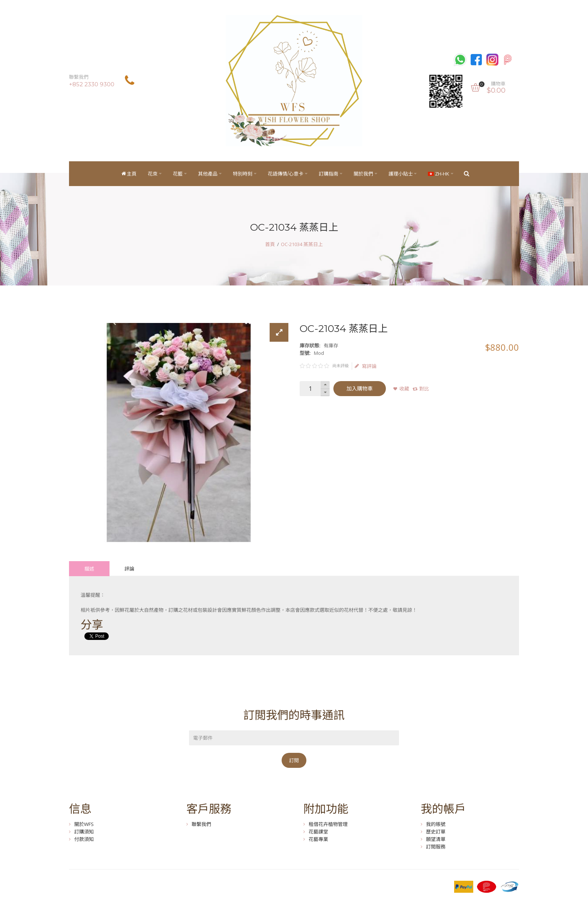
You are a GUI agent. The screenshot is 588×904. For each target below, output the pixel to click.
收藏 (404, 389)
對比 (424, 389)
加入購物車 (360, 389)
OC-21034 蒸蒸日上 (302, 244)
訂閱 (294, 760)
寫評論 (366, 366)
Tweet (91, 636)
